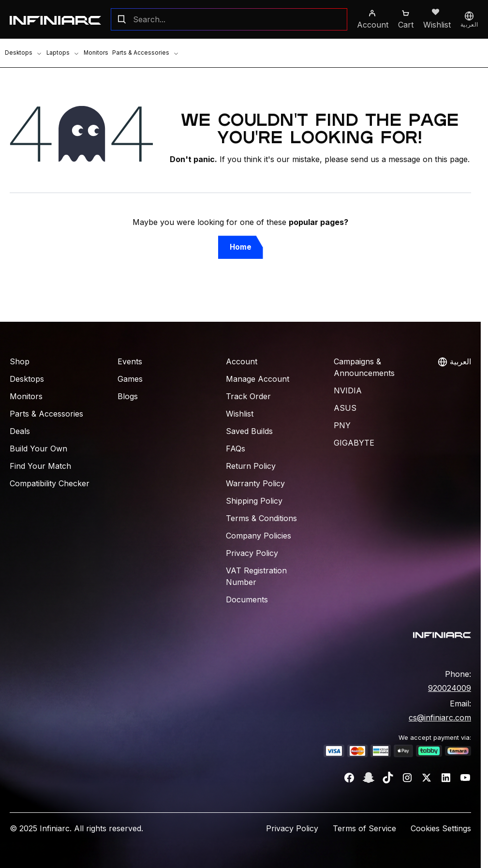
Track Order (248, 396)
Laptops (60, 53)
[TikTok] (388, 778)
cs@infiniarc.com (440, 718)
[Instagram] (407, 778)
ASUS (345, 408)
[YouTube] (465, 778)
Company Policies (259, 536)
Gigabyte (354, 443)
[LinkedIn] (446, 778)
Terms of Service (364, 828)
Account (242, 361)
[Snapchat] (369, 778)
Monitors (91, 53)
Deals (20, 431)
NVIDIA (348, 390)
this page (451, 159)
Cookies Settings (441, 828)
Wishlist (240, 414)
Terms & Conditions (261, 518)
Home (241, 247)
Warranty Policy (255, 483)
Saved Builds (249, 431)
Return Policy (251, 466)
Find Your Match (40, 466)
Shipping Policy (254, 501)
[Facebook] (349, 778)
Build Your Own (38, 449)
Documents (247, 599)
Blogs (128, 396)
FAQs (236, 449)
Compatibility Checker (50, 483)
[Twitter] (427, 778)
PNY (342, 425)
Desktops (22, 53)
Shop (20, 361)
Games (130, 379)
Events (130, 361)
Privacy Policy (252, 553)
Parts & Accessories (139, 53)
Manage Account (258, 379)
